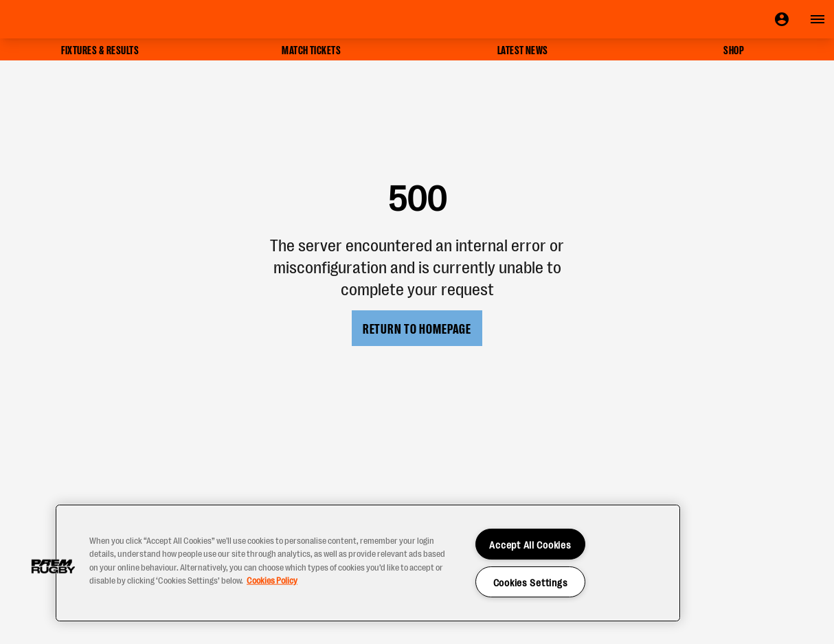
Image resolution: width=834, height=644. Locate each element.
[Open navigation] (818, 19)
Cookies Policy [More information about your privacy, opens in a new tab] (272, 579)
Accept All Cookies (530, 544)
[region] (368, 563)
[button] (53, 566)
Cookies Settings (531, 582)
